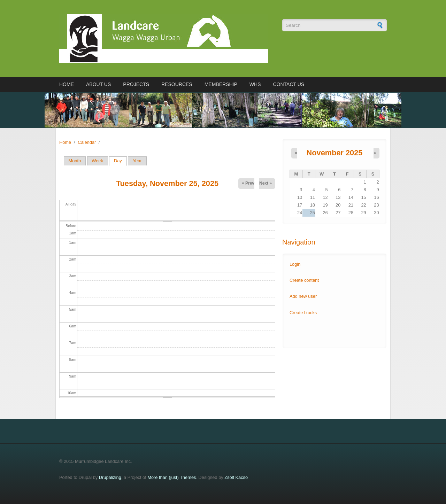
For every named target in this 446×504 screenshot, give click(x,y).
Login (295, 264)
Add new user (303, 296)
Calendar (87, 142)
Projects (136, 84)
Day (120, 161)
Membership (221, 84)
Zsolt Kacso (236, 477)
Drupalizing (110, 477)
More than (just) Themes (172, 477)
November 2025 (335, 153)
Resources (177, 84)
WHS (255, 84)
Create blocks (303, 313)
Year (137, 161)
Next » (266, 183)
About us (98, 84)
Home (67, 84)
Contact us (289, 84)
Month (75, 161)
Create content (304, 280)
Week (97, 161)
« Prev (248, 183)
